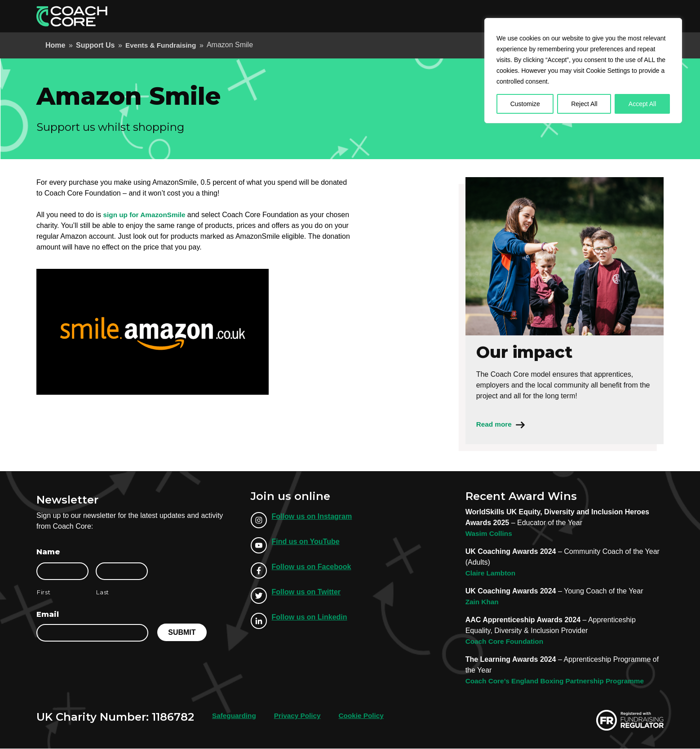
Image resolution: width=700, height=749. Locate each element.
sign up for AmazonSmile (147, 215)
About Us (490, 16)
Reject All (584, 104)
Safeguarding (235, 716)
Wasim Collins (490, 534)
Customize (525, 104)
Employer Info (441, 16)
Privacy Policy (300, 716)
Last (103, 593)
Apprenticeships (379, 16)
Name (48, 552)
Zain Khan (483, 602)
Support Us (594, 16)
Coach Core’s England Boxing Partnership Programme (559, 681)
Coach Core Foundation (506, 642)
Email (48, 615)
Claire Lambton (492, 573)
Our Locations (540, 16)
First (44, 593)
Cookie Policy (366, 716)
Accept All (642, 104)
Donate (641, 16)
